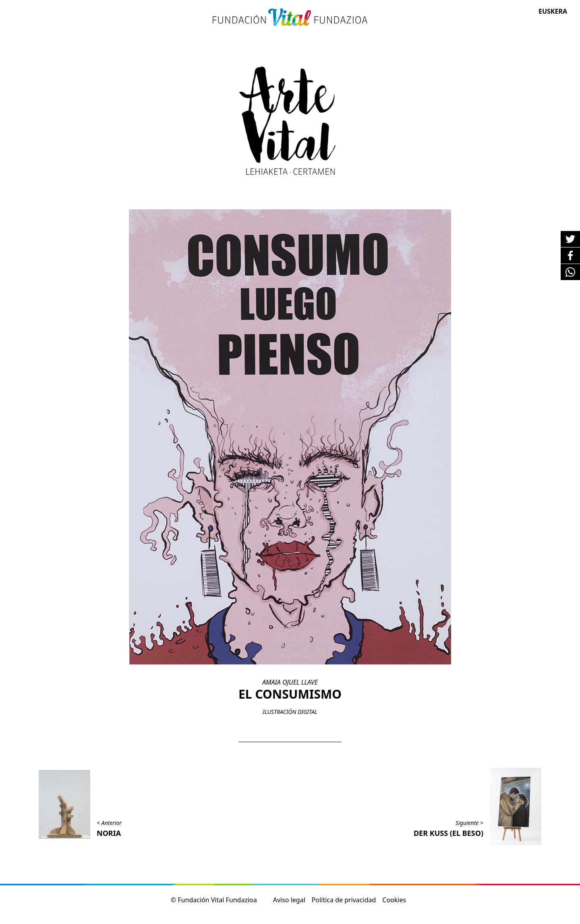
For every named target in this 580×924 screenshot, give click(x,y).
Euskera (553, 11)
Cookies (394, 900)
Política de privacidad (344, 900)
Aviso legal (289, 900)
